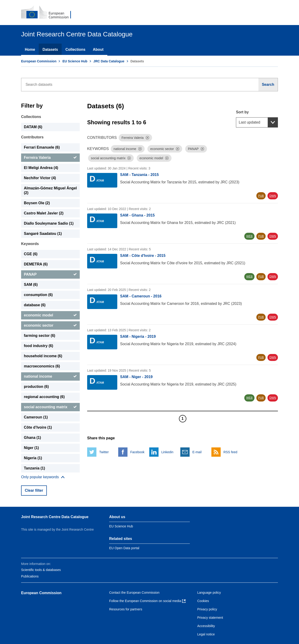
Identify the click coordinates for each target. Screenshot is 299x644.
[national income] (50, 376)
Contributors (32, 137)
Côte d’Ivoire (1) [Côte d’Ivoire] (38, 427)
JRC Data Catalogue (109, 61)
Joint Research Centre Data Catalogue (55, 517)
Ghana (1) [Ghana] (32, 438)
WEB (249, 236)
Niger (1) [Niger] (31, 448)
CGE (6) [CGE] (31, 254)
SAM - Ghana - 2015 (137, 215)
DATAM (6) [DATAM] (33, 127)
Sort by (242, 112)
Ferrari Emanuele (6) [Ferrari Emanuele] (42, 147)
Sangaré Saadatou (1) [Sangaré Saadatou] (43, 234)
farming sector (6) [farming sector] (40, 336)
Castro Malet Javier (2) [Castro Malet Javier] (44, 213)
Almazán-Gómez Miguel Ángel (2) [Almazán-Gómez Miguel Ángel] (50, 190)
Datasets (50, 49)
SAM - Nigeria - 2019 (138, 336)
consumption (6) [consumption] (38, 295)
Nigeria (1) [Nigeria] (33, 458)
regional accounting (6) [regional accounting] (44, 397)
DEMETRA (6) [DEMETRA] (36, 264)
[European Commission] (49, 13)
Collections (75, 49)
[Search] (268, 85)
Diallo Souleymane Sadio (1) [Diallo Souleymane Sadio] (49, 223)
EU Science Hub (75, 61)
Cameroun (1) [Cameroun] (36, 417)
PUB (261, 196)
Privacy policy (207, 609)
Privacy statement (210, 618)
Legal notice (206, 634)
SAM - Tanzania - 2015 (139, 175)
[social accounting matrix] (50, 407)
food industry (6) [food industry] (38, 346)
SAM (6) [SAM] (31, 285)
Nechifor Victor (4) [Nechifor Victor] (40, 178)
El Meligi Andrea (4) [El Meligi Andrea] (41, 168)
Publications (30, 576)
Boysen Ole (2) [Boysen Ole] (37, 203)
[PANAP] (50, 274)
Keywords (30, 244)
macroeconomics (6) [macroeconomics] (42, 366)
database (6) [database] (35, 305)
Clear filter (34, 490)
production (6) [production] (36, 387)
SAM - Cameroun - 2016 (141, 296)
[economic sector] (50, 325)
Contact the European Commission (134, 593)
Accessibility (206, 626)
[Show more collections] (43, 477)
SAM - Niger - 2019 (136, 377)
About (98, 49)
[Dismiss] (147, 138)
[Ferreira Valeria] (50, 158)
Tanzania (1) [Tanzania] (34, 468)
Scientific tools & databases (41, 570)
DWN (273, 196)
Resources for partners (126, 609)
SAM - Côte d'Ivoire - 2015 (143, 256)
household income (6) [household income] (43, 356)
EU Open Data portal (124, 548)
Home (30, 49)
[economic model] (50, 315)
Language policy (209, 593)
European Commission (39, 61)
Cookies (203, 601)
